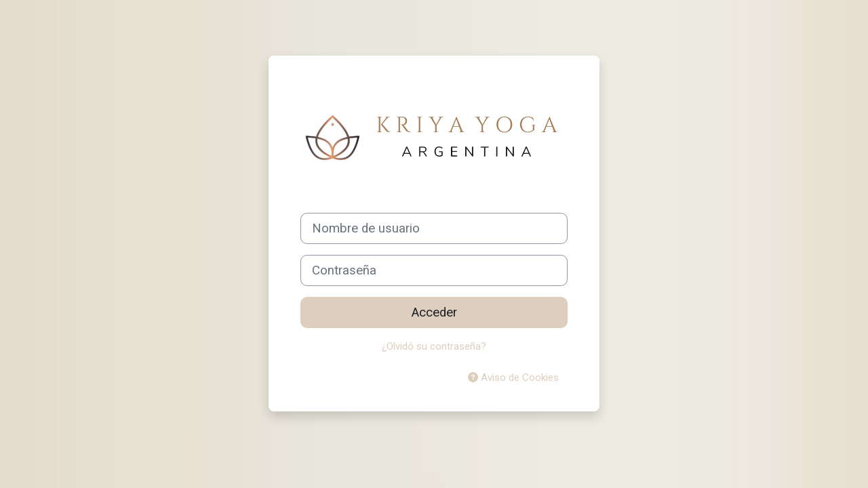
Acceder (434, 312)
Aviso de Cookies (513, 378)
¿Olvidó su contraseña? (434, 346)
